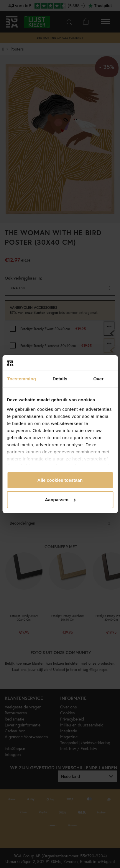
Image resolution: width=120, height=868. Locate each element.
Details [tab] (60, 379)
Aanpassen (60, 500)
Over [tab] (99, 379)
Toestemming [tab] (22, 379)
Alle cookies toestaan (60, 480)
